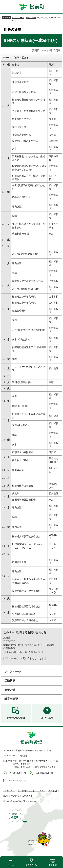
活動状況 (10, 681)
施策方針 (10, 690)
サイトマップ (9, 791)
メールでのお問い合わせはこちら (26, 658)
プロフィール (12, 672)
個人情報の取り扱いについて (32, 791)
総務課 (7, 638)
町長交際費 (11, 699)
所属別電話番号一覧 (44, 773)
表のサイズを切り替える (16, 58)
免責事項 (53, 791)
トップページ (18, 18)
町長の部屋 (31, 18)
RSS (6, 796)
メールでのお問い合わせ (20, 781)
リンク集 (15, 796)
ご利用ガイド (28, 796)
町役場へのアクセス (17, 773)
